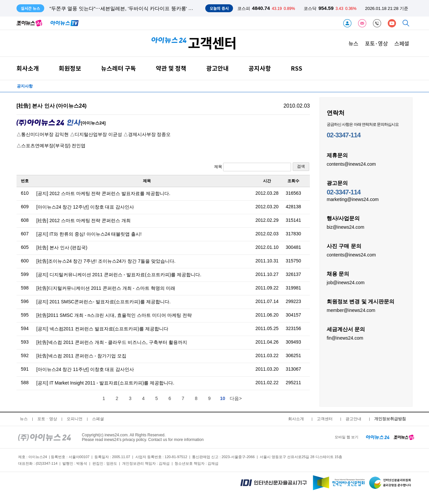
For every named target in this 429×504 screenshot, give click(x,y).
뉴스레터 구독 (118, 68)
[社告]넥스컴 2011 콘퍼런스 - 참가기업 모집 (81, 356)
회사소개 (28, 68)
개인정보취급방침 (390, 419)
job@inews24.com (346, 282)
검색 (301, 166)
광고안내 (217, 68)
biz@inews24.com (346, 227)
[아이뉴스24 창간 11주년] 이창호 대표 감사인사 (85, 369)
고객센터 (325, 419)
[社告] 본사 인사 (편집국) (62, 248)
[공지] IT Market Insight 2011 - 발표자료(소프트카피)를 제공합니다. (105, 383)
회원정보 (70, 68)
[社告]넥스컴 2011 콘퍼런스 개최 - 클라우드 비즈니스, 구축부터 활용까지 (112, 342)
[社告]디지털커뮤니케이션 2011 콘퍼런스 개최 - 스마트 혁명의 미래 (106, 288)
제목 (253, 167)
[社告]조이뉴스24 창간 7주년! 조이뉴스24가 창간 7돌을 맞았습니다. (106, 261)
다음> (236, 398)
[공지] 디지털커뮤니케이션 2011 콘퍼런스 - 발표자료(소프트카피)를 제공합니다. (119, 275)
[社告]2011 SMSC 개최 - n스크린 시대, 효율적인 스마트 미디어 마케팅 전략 (114, 315)
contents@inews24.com (351, 164)
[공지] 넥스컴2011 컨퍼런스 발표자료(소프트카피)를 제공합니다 (102, 329)
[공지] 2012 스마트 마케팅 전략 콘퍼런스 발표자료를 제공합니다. (103, 193)
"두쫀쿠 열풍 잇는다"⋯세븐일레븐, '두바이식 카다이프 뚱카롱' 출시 (124, 8)
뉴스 (353, 43)
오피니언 (75, 419)
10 (223, 398)
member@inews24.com (351, 310)
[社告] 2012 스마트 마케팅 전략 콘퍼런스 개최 (83, 220)
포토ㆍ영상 (47, 419)
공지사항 (260, 68)
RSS (297, 68)
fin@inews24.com (345, 338)
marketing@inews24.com (353, 199)
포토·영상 (376, 43)
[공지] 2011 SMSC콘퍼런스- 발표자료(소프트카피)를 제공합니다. (103, 302)
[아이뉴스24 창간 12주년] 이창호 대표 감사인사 (85, 207)
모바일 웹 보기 (346, 437)
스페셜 (402, 43)
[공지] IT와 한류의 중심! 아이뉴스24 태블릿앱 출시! (89, 234)
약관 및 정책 (171, 68)
